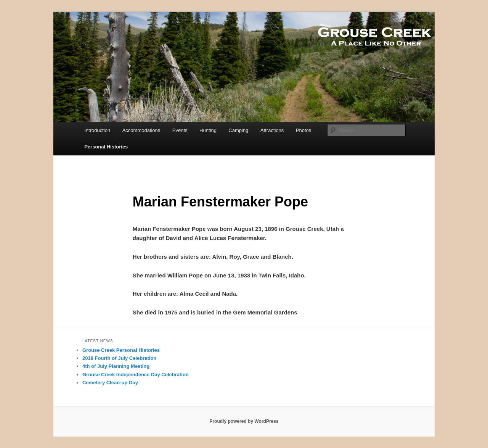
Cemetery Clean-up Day (110, 383)
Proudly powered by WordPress (244, 421)
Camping (238, 130)
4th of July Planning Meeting (116, 366)
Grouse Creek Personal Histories (121, 350)
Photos (303, 130)
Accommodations (141, 130)
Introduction (97, 130)
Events (180, 130)
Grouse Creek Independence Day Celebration (136, 375)
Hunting (208, 130)
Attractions (272, 130)
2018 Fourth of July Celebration (119, 358)
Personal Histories (106, 147)
